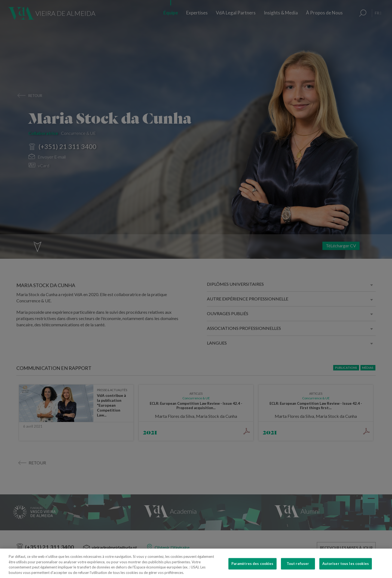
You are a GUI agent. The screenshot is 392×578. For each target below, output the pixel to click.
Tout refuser (298, 570)
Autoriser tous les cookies (346, 570)
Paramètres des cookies (252, 570)
